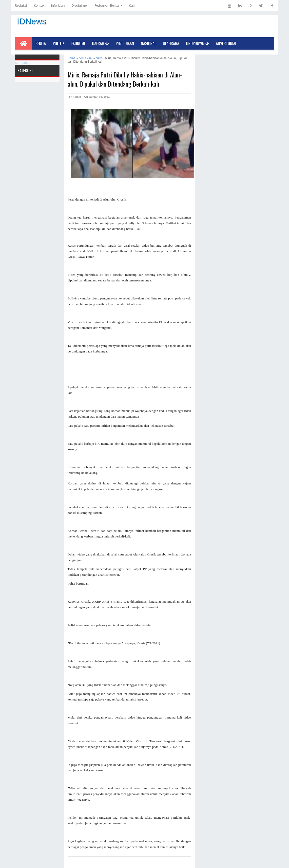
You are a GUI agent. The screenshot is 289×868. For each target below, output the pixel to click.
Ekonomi (78, 43)
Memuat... (22, 63)
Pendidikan (125, 43)
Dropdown (198, 43)
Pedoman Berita (107, 6)
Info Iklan (58, 6)
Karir (132, 6)
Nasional (148, 43)
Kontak (39, 6)
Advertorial (226, 43)
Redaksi (21, 6)
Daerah (100, 43)
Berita (41, 43)
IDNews (32, 21)
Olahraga (171, 43)
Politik (59, 43)
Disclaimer (80, 6)
